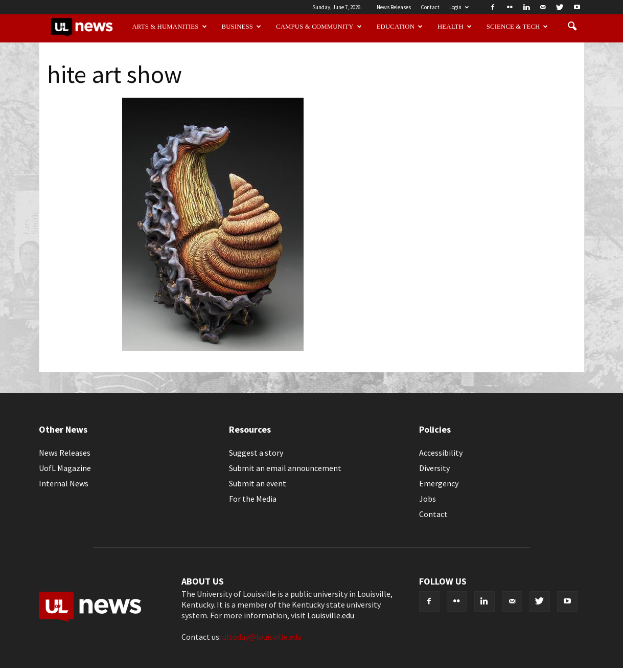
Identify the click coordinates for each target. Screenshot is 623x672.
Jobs (428, 499)
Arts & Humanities (169, 27)
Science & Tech (517, 27)
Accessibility (441, 453)
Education (400, 27)
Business (242, 27)
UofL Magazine (65, 468)
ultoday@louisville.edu (262, 637)
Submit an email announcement (285, 468)
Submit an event (258, 483)
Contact (430, 7)
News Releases (394, 7)
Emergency (439, 483)
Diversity (434, 468)
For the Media (253, 499)
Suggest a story (256, 453)
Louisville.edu (331, 615)
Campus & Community (319, 27)
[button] (572, 27)
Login (459, 7)
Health (455, 27)
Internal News (64, 483)
